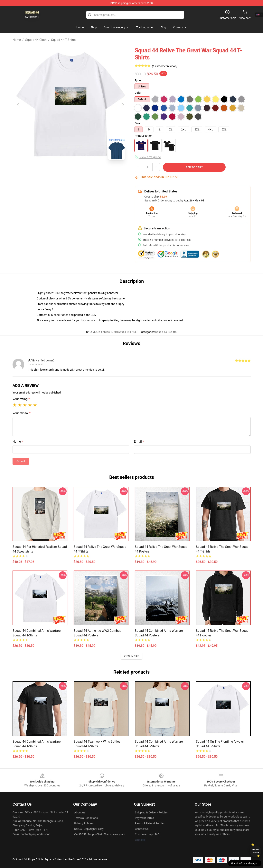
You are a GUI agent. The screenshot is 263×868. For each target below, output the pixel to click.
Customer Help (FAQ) (148, 834)
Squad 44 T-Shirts (63, 40)
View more (131, 656)
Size (137, 123)
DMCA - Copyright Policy (89, 829)
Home (17, 40)
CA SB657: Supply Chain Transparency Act (100, 834)
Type (138, 80)
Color (138, 93)
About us (80, 812)
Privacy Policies (84, 823)
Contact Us (142, 829)
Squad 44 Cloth (36, 40)
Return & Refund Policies (150, 823)
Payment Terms (144, 818)
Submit (21, 461)
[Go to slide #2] (81, 171)
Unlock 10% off (256, 851)
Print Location (144, 136)
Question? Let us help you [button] (245, 863)
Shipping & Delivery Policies (151, 812)
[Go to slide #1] (60, 171)
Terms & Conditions (86, 818)
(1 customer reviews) (165, 66)
